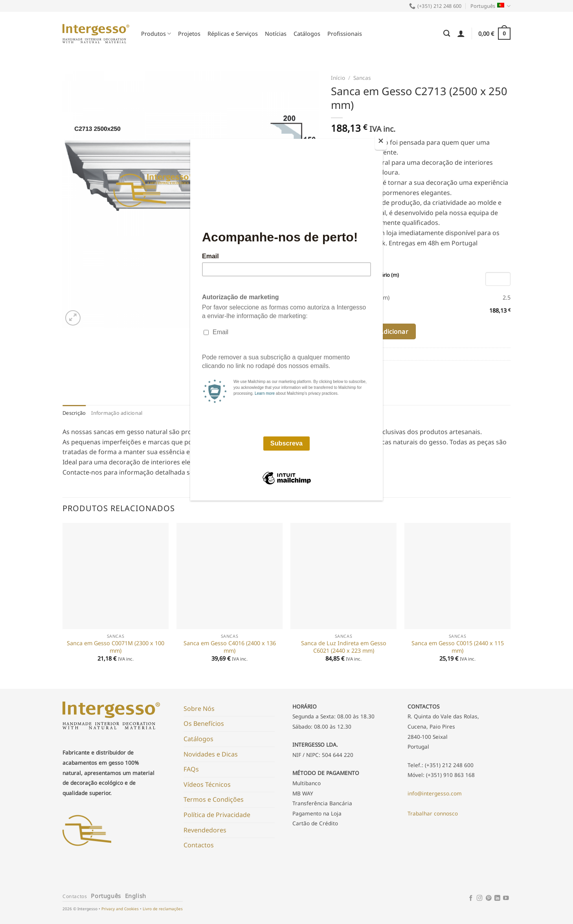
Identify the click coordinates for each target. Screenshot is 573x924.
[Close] (381, 143)
